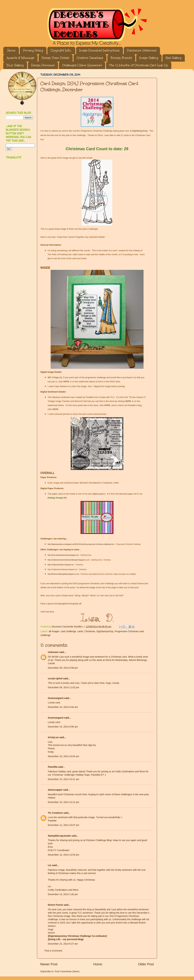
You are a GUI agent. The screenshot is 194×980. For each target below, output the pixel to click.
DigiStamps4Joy (140, 131)
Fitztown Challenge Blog (99, 840)
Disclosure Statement (142, 50)
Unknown (53, 652)
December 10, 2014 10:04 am (63, 756)
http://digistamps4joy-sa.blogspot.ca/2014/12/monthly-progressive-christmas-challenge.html (81, 544)
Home (11, 50)
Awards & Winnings (20, 58)
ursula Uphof (55, 678)
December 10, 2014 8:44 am (63, 707)
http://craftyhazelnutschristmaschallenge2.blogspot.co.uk (68, 560)
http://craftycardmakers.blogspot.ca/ (61, 565)
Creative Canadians (90, 58)
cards (80, 631)
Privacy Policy (33, 50)
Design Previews (43, 65)
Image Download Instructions (99, 50)
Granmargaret (56, 698)
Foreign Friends (121, 58)
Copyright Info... (61, 50)
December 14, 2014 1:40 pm (63, 894)
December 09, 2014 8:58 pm (63, 668)
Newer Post (49, 964)
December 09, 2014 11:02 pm (63, 687)
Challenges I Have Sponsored (82, 65)
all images (54, 631)
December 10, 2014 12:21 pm (63, 802)
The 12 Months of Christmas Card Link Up (139, 65)
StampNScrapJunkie (59, 836)
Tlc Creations (55, 813)
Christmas (90, 631)
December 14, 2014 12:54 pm (63, 855)
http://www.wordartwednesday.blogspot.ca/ (63, 555)
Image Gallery (149, 58)
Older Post (146, 964)
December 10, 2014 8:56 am (63, 727)
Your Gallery (15, 65)
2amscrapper (55, 790)
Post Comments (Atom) (67, 971)
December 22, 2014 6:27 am (63, 944)
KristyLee (53, 737)
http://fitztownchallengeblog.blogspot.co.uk (63, 574)
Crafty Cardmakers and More (63, 890)
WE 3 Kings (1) (55, 377)
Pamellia (53, 767)
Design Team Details (55, 58)
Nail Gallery (174, 58)
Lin (50, 865)
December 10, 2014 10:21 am (63, 779)
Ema (50, 847)
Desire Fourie (55, 905)
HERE (66, 382)
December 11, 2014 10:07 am (63, 825)
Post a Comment (53, 951)
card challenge (68, 631)
